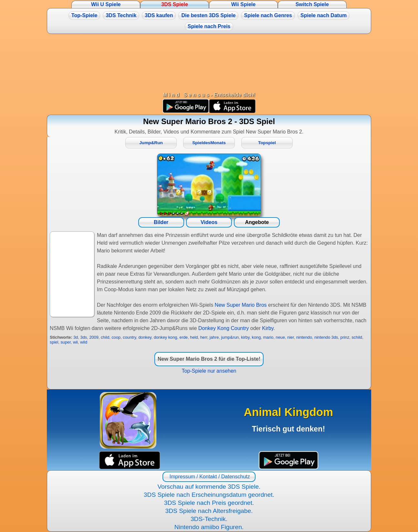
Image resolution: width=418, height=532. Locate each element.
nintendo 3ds (326, 337)
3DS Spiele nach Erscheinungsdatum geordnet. (209, 495)
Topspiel (267, 143)
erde (184, 337)
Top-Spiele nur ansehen (209, 371)
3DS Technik (121, 15)
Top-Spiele (84, 15)
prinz (345, 337)
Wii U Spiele (106, 4)
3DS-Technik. (209, 519)
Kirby (268, 328)
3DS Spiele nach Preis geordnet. (209, 503)
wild (84, 342)
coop (116, 337)
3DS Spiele (175, 4)
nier (291, 337)
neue (280, 337)
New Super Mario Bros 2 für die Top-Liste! (209, 359)
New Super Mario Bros (241, 305)
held (194, 337)
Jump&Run (151, 143)
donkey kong (166, 337)
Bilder (161, 222)
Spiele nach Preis (209, 26)
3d (76, 337)
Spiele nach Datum (324, 15)
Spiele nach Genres (268, 15)
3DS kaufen (159, 15)
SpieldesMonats (209, 143)
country (129, 337)
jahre (214, 337)
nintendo (304, 337)
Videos (209, 222)
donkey (145, 337)
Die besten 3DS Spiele (208, 15)
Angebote (257, 222)
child (105, 337)
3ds (84, 337)
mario (268, 337)
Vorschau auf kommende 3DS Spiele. (209, 487)
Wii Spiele (243, 4)
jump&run (230, 337)
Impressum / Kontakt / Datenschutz (209, 477)
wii (75, 342)
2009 (94, 337)
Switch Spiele (312, 4)
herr (204, 337)
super (65, 342)
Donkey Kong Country (224, 328)
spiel (54, 342)
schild (357, 337)
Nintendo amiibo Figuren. (209, 527)
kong (256, 337)
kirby (245, 337)
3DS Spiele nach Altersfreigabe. (209, 511)
